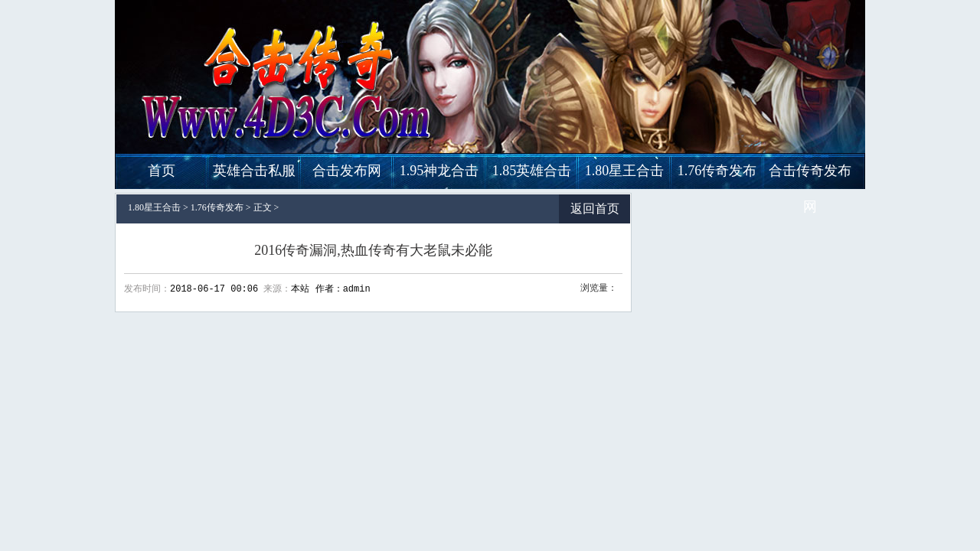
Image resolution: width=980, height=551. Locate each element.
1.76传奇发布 (717, 171)
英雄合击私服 (254, 171)
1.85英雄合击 (532, 171)
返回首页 (595, 209)
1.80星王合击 (625, 171)
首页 (162, 171)
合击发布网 (347, 171)
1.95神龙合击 (439, 171)
